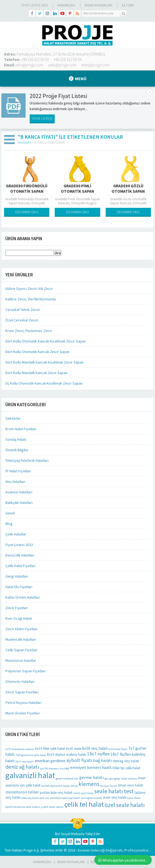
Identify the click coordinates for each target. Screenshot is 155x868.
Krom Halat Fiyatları (21, 429)
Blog (9, 524)
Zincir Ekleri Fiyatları (21, 629)
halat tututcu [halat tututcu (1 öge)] (129, 779)
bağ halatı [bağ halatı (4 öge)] (102, 760)
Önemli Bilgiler (17, 450)
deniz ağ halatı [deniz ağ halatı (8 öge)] (22, 767)
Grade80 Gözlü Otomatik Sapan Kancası (128, 191)
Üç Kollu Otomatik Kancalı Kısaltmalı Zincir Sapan (44, 383)
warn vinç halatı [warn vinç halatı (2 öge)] (115, 797)
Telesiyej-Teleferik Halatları (27, 460)
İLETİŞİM (128, 5)
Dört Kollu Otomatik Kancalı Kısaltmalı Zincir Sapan (46, 341)
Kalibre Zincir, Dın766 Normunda (31, 299)
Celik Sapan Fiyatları (21, 650)
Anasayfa (24, 142)
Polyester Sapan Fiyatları (25, 671)
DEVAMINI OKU (27, 212)
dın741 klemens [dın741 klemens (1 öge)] (49, 769)
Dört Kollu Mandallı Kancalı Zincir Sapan (36, 373)
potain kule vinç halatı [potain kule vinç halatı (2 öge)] (56, 793)
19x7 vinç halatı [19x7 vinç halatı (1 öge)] (25, 762)
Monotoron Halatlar (21, 660)
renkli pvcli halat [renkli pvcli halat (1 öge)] (83, 793)
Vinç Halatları (15, 482)
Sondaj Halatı (16, 439)
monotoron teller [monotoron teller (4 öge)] (22, 792)
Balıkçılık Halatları (19, 503)
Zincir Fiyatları (17, 608)
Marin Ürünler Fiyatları (23, 713)
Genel (10, 513)
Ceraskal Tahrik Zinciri (23, 310)
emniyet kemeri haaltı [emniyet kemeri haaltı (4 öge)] (91, 767)
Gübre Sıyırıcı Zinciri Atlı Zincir (29, 289)
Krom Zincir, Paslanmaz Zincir (29, 331)
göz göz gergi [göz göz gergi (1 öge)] (112, 779)
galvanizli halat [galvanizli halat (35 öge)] (30, 775)
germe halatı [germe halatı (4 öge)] (92, 777)
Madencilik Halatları (21, 639)
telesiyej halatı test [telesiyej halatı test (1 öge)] (33, 798)
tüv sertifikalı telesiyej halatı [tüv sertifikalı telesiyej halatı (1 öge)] (63, 798)
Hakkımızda (66, 5)
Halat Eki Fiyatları (19, 587)
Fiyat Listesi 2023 (35, 5)
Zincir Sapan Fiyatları (22, 692)
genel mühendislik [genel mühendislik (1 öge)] (67, 779)
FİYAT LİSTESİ (42, 118)
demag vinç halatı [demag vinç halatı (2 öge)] (126, 761)
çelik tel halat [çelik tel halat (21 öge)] (84, 804)
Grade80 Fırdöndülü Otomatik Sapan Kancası (27, 191)
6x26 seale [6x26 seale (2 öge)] (73, 749)
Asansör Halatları (19, 492)
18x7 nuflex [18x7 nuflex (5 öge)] (98, 754)
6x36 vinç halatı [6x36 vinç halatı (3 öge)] (95, 748)
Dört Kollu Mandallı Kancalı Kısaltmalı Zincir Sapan (44, 362)
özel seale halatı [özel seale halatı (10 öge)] (125, 805)
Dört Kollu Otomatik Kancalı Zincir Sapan (37, 352)
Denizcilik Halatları (20, 555)
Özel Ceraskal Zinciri (22, 320)
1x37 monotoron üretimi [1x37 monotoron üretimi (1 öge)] (20, 749)
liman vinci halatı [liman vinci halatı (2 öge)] (131, 785)
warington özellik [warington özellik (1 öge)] (92, 798)
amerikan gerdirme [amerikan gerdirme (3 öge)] (50, 761)
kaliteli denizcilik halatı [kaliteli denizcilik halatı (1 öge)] (56, 786)
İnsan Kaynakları (98, 5)
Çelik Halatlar (16, 534)
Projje (28, 850)
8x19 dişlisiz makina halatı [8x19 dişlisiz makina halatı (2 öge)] (67, 755)
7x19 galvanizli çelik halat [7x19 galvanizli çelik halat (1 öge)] (31, 755)
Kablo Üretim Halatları (23, 597)
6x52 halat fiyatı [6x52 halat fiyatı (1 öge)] (118, 749)
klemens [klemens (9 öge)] (89, 784)
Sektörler (13, 418)
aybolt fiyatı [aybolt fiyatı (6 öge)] (79, 760)
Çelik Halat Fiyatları (20, 566)
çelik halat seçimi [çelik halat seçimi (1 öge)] (53, 807)
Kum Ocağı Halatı (19, 618)
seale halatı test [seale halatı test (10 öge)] (114, 791)
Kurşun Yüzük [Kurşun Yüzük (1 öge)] (109, 786)
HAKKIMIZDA (42, 862)
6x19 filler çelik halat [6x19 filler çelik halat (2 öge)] (50, 749)
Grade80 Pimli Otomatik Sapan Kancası (77, 191)
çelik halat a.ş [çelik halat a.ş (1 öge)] (34, 807)
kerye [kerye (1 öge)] (74, 786)
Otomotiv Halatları (20, 681)
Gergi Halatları (17, 576)
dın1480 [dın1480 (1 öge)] (65, 769)
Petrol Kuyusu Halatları (23, 703)
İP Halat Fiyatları (18, 471)
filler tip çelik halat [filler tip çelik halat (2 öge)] (127, 768)
